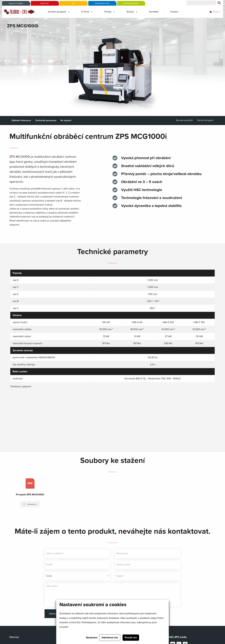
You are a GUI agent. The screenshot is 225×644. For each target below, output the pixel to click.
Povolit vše (131, 638)
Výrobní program (57, 12)
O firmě (85, 12)
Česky (214, 12)
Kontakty (154, 12)
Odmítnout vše (110, 638)
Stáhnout (32, 504)
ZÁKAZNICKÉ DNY (131, 3)
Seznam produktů (184, 120)
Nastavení (92, 638)
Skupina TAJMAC (16, 3)
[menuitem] (59, 12)
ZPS (74, 3)
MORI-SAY (45, 3)
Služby (130, 12)
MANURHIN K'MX (102, 3)
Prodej (108, 12)
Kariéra (174, 12)
